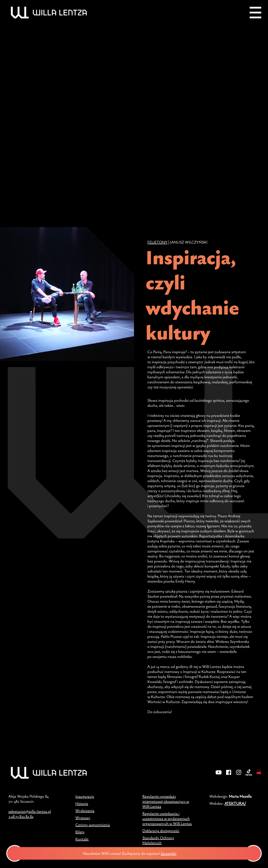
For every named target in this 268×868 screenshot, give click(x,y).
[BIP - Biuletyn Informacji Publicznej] (259, 775)
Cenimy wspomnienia (93, 825)
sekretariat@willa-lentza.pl (30, 811)
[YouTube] (219, 775)
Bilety (80, 832)
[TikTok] (249, 775)
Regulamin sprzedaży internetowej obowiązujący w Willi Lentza (166, 801)
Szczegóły (172, 853)
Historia (82, 803)
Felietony (157, 242)
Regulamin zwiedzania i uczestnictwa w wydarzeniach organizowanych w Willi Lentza (167, 818)
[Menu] (255, 13)
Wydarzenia (85, 810)
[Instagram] (239, 775)
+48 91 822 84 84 (21, 816)
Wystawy (83, 818)
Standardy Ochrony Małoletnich (158, 840)
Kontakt (82, 839)
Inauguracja (85, 796)
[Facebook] (229, 775)
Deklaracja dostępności (161, 831)
